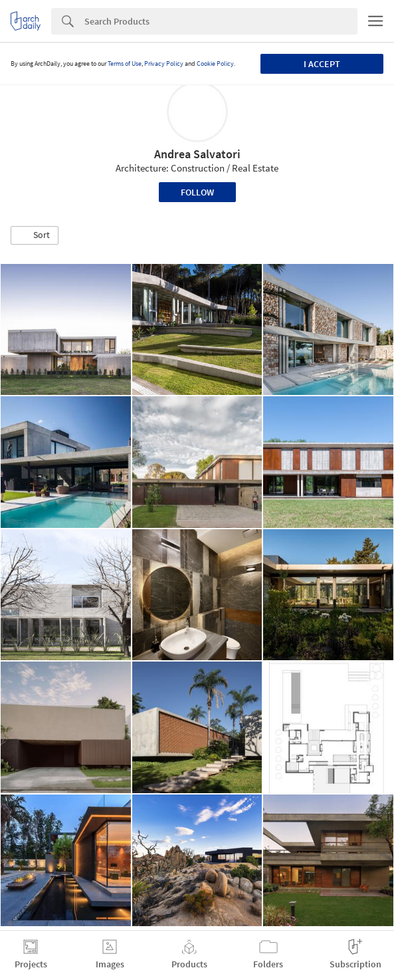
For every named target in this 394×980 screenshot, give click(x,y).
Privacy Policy (164, 63)
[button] (35, 235)
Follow (197, 192)
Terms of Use (125, 63)
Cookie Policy (215, 63)
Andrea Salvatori (197, 154)
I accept (322, 64)
